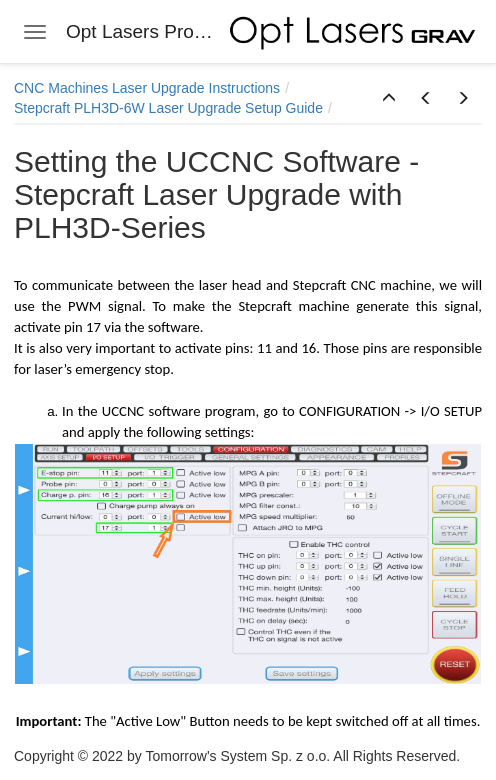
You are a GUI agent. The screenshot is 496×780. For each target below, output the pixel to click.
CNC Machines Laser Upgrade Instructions (147, 88)
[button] (389, 99)
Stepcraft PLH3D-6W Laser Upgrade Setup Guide (168, 108)
